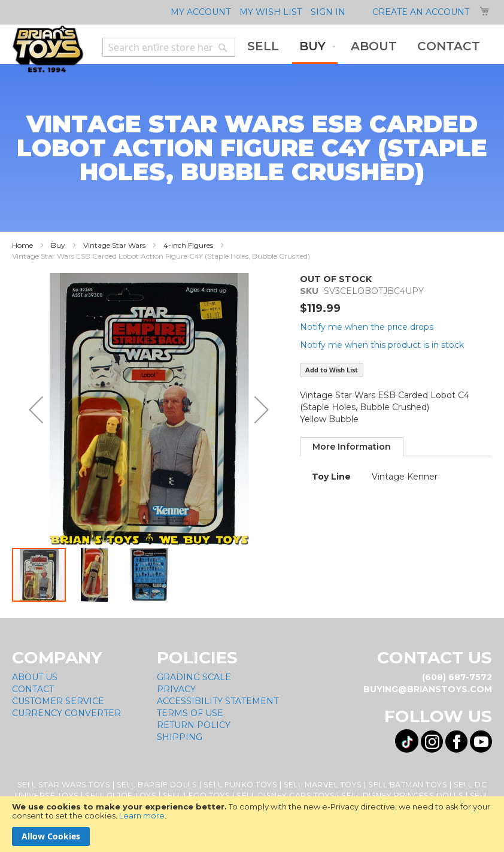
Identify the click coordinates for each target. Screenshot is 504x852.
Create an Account (421, 12)
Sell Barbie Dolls (157, 785)
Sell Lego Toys (197, 795)
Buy (58, 245)
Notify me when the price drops (367, 327)
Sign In (328, 12)
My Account (201, 12)
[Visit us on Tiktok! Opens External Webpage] (407, 741)
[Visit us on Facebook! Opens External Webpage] (456, 742)
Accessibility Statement (218, 701)
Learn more (142, 815)
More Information (352, 447)
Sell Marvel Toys (323, 785)
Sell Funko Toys (241, 785)
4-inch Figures (188, 245)
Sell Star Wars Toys (64, 785)
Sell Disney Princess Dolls (402, 795)
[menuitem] (263, 46)
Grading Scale (194, 677)
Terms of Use (190, 713)
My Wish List (271, 12)
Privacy (176, 689)
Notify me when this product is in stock (382, 345)
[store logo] (48, 49)
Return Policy (194, 725)
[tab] (352, 447)
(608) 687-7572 (457, 677)
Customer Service (58, 701)
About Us (35, 677)
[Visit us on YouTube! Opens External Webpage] (481, 742)
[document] (252, 824)
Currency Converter (66, 713)
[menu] (364, 47)
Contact (33, 689)
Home (22, 245)
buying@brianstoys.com (428, 689)
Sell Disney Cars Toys (286, 795)
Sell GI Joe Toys (121, 795)
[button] (36, 410)
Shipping (180, 737)
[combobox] (169, 47)
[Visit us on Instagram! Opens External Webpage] (432, 742)
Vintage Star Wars (114, 245)
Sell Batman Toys (408, 785)
